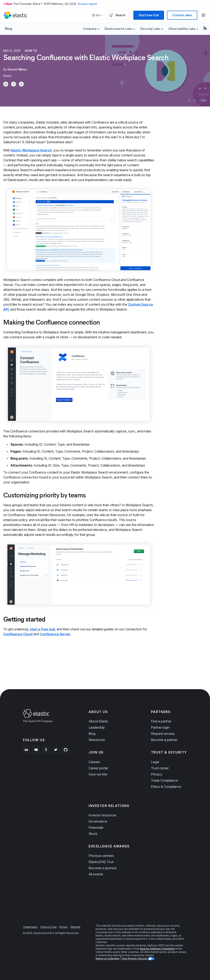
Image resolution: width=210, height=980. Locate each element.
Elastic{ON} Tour (101, 862)
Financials (96, 827)
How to (31, 51)
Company (90, 29)
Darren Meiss (17, 69)
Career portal (98, 768)
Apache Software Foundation (157, 949)
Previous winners (101, 856)
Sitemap (75, 927)
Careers (94, 762)
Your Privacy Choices (135, 959)
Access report (87, 4)
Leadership (97, 727)
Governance (98, 821)
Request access (163, 734)
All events (96, 874)
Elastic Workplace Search (31, 150)
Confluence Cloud (18, 634)
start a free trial (42, 629)
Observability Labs (182, 29)
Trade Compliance (164, 780)
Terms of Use (48, 927)
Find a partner (161, 721)
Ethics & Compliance (166, 787)
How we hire (98, 774)
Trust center (160, 768)
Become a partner (164, 740)
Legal (155, 762)
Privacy (157, 774)
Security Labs (150, 29)
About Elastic (98, 721)
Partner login (160, 727)
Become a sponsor (103, 868)
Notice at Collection (107, 959)
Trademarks (30, 927)
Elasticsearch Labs (118, 29)
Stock (93, 834)
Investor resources (103, 815)
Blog (9, 29)
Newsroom (97, 740)
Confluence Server (55, 634)
